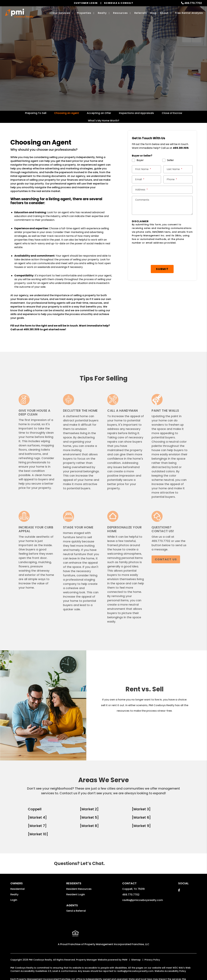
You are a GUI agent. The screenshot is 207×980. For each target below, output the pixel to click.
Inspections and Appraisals (136, 113)
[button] (179, 890)
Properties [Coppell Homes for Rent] (84, 13)
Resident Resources (79, 889)
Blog (153, 13)
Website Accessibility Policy (170, 971)
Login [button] (14, 900)
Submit (164, 253)
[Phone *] (178, 179)
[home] (19, 13)
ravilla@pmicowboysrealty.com (143, 900)
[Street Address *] (162, 190)
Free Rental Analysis (189, 13)
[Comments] (162, 205)
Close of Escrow (172, 113)
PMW (125, 959)
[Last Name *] (178, 169)
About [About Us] (164, 13)
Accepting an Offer (99, 113)
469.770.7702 (193, 3)
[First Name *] (147, 169)
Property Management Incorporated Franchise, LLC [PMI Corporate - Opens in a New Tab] (117, 944)
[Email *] (147, 179)
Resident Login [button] (76, 894)
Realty (14, 894)
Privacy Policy (152, 959)
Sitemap (136, 959)
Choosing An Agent (67, 113)
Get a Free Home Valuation (103, 74)
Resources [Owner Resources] (120, 13)
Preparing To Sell (36, 113)
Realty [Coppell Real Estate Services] (102, 13)
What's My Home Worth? (104, 121)
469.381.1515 (32, 329)
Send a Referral (76, 911)
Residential (17, 889)
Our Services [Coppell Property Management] (62, 13)
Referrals (141, 13)
